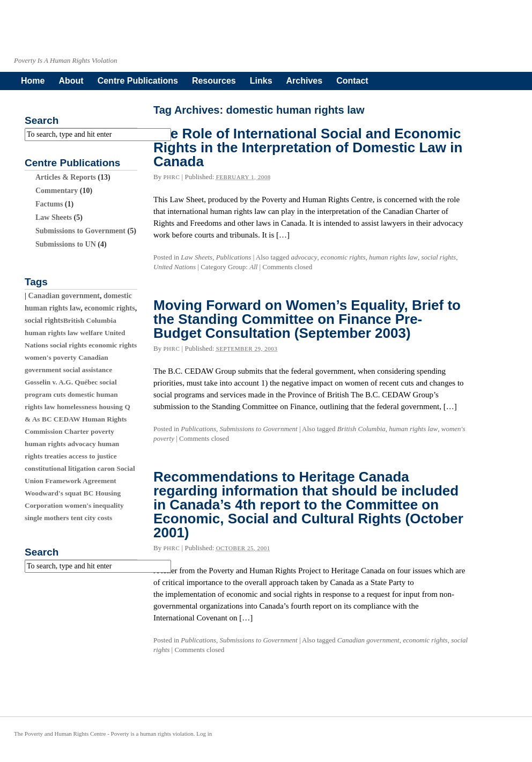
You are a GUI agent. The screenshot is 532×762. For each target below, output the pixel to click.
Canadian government (368, 640)
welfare (91, 333)
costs (105, 518)
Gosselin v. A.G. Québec (61, 382)
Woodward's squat (53, 493)
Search (42, 120)
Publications (234, 257)
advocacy (304, 257)
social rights (439, 257)
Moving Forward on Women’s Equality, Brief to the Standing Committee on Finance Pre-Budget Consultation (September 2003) (307, 319)
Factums (49, 204)
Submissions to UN (66, 244)
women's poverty (51, 357)
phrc (171, 177)
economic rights (343, 257)
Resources (214, 81)
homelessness (77, 407)
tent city (83, 518)
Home (33, 81)
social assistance (88, 370)
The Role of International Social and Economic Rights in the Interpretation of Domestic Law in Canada (308, 147)
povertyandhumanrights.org (245, 33)
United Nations (175, 267)
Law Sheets (197, 257)
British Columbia (361, 429)
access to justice (93, 456)
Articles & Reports (66, 177)
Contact (352, 81)
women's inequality (94, 505)
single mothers (47, 518)
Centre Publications (138, 81)
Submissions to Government (259, 429)
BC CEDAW (61, 419)
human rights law (393, 257)
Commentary (57, 191)
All (253, 267)
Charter (77, 431)
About (71, 81)
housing (110, 407)
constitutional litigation (60, 468)
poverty (102, 431)
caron (106, 468)
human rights (45, 444)
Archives (305, 81)
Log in (204, 734)
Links (261, 81)
